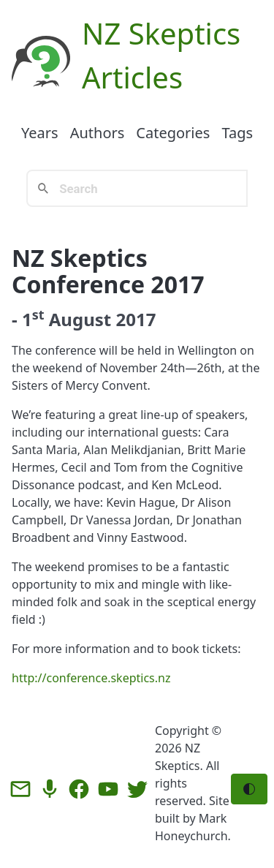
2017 (136, 319)
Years (40, 133)
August (80, 319)
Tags (237, 133)
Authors (98, 133)
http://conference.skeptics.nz (91, 678)
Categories (173, 133)
